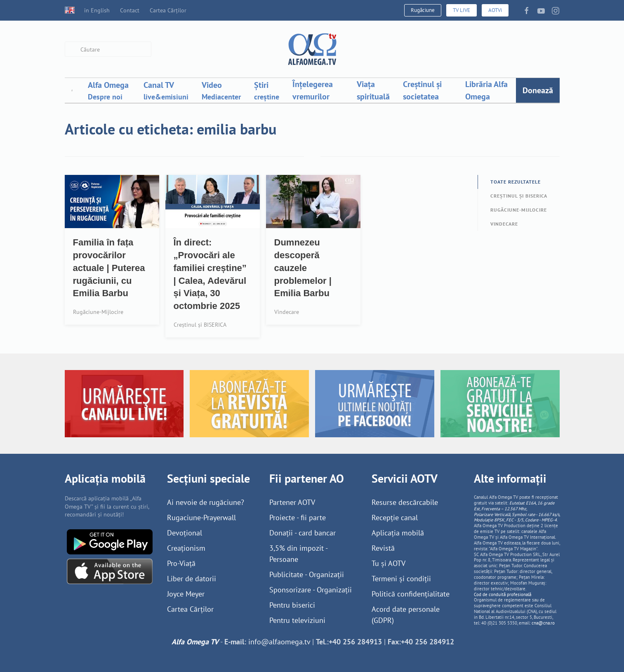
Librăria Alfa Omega (486, 90)
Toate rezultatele (516, 182)
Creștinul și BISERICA (519, 196)
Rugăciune (423, 10)
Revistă (383, 548)
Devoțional (185, 533)
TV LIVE (462, 10)
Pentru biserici (292, 605)
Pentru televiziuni (297, 620)
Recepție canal (395, 518)
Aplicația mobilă (398, 533)
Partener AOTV (292, 502)
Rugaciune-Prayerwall (201, 518)
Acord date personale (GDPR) (406, 615)
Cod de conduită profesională (503, 594)
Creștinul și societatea (422, 90)
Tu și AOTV (389, 563)
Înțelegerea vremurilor (313, 90)
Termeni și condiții (401, 579)
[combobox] (108, 49)
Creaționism (186, 548)
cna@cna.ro (543, 623)
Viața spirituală (373, 90)
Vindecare (504, 224)
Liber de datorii (192, 579)
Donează (538, 90)
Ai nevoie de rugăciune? (206, 502)
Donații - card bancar (303, 533)
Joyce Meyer (186, 594)
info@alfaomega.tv (279, 642)
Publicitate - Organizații (307, 574)
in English (87, 10)
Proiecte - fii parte (298, 518)
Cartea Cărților (168, 10)
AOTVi (495, 10)
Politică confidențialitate (411, 594)
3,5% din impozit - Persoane (298, 554)
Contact (130, 10)
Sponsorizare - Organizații (311, 590)
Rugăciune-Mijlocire (519, 210)
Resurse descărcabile (405, 502)
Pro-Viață (181, 563)
